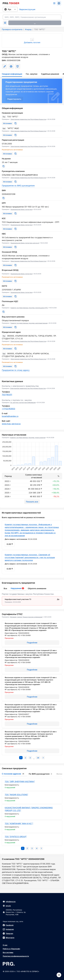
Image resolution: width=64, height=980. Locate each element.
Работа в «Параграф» (11, 949)
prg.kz (7, 906)
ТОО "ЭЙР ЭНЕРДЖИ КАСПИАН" (20, 782)
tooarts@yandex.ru (10, 416)
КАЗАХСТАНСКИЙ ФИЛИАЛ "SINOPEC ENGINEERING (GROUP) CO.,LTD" (29, 809)
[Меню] (59, 975)
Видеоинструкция (27, 9)
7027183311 (7, 395)
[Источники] (7, 123)
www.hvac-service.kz (11, 424)
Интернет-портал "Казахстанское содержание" (27, 617)
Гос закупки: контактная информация (23, 402)
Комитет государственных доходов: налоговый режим (29, 323)
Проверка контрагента (12, 29)
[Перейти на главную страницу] (11, 3)
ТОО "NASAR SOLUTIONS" (16, 795)
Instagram (8, 929)
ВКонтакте (9, 938)
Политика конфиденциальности (16, 956)
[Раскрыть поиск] (5, 23)
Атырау (28, 29)
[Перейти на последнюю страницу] (38, 758)
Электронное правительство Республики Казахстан (28, 119)
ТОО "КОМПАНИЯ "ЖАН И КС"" (19, 823)
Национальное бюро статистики (21, 209)
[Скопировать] (16, 123)
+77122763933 (8, 409)
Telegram (8, 933)
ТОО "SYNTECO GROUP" (16, 837)
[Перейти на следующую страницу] (43, 758)
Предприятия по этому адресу (16, 370)
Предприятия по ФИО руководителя (18, 186)
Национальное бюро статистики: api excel (25, 243)
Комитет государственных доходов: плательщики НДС (29, 308)
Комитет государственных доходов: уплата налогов (28, 438)
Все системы (8, 952)
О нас (5, 945)
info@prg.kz (9, 902)
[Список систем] (54, 3)
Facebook (8, 925)
